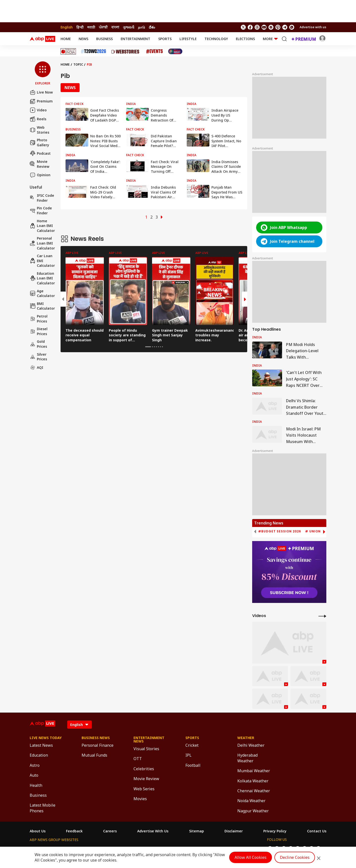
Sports (165, 39)
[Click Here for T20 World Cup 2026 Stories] (93, 51)
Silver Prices (38, 357)
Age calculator (42, 293)
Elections (245, 39)
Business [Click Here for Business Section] (38, 795)
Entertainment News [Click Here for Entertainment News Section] (149, 740)
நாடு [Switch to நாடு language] (142, 27)
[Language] (79, 725)
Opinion (40, 175)
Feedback (74, 831)
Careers (110, 831)
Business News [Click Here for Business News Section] (96, 738)
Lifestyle (188, 39)
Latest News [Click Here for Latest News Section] (41, 745)
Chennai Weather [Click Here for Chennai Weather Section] (254, 791)
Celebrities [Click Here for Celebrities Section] (144, 769)
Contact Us (317, 831)
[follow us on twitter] (243, 27)
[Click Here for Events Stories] (155, 51)
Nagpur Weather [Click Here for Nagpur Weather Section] (253, 811)
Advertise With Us (153, 831)
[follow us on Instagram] (271, 27)
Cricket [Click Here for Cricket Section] (192, 745)
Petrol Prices (39, 319)
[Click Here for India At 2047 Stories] (175, 51)
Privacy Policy (275, 831)
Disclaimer (234, 831)
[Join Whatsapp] (292, 27)
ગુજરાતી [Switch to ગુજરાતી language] (129, 27)
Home (66, 39)
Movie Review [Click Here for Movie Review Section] (146, 779)
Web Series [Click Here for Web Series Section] (144, 789)
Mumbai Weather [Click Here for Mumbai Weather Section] (254, 771)
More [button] (270, 39)
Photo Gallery (39, 142)
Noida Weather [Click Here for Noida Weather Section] (251, 801)
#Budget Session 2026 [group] (280, 531)
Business (104, 39)
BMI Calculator (42, 306)
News (83, 39)
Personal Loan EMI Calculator (42, 243)
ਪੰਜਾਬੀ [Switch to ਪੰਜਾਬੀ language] (103, 27)
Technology (216, 39)
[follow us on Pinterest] (278, 27)
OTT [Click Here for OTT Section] (138, 759)
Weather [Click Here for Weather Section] (246, 738)
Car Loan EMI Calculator (42, 261)
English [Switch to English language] (67, 27)
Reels (38, 119)
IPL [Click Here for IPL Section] (189, 755)
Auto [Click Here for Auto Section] (34, 775)
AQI (36, 368)
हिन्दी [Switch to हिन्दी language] (80, 27)
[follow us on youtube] (264, 27)
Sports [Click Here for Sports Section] (192, 738)
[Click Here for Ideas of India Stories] (68, 51)
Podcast (40, 153)
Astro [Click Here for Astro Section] (35, 765)
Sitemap (197, 831)
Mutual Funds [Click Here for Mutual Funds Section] (94, 755)
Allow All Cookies (251, 857)
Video (38, 110)
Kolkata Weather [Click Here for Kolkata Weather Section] (253, 781)
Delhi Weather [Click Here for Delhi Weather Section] (251, 745)
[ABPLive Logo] (43, 39)
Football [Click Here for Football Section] (193, 765)
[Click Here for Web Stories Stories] (126, 51)
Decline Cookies (295, 857)
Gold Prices (38, 344)
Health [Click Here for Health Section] (36, 785)
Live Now (41, 92)
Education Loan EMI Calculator (42, 278)
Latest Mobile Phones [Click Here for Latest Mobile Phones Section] (43, 808)
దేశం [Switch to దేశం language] (152, 27)
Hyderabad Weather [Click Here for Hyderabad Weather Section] (247, 758)
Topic (78, 64)
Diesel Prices (39, 331)
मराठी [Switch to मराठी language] (91, 27)
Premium (41, 101)
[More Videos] (322, 616)
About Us (38, 831)
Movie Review (40, 164)
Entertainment (135, 39)
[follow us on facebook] (250, 27)
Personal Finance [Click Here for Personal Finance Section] (98, 745)
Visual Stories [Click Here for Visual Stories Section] (146, 749)
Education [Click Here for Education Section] (39, 755)
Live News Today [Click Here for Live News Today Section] (46, 738)
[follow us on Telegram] (285, 27)
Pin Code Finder (41, 211)
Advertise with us (313, 27)
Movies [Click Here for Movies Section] (140, 799)
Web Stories (39, 130)
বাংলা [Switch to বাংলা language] (115, 27)
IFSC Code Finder (42, 198)
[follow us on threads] (257, 27)
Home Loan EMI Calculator (42, 226)
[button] (43, 74)
